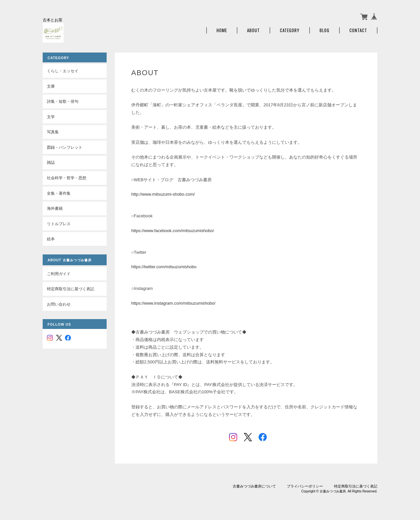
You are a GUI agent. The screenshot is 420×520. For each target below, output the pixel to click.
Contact (358, 30)
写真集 (53, 132)
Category (290, 30)
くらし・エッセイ (63, 71)
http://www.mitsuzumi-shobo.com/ (163, 194)
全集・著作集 (59, 193)
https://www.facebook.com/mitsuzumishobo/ (173, 231)
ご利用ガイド (59, 274)
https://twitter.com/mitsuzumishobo (164, 267)
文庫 (51, 86)
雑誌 (51, 162)
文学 (51, 117)
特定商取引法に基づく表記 (71, 289)
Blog (325, 30)
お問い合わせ (59, 304)
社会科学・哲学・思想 (67, 178)
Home (222, 30)
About (253, 30)
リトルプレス (59, 224)
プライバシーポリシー (305, 486)
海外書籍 (55, 208)
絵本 (51, 239)
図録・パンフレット (65, 147)
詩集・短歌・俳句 (63, 101)
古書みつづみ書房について (254, 486)
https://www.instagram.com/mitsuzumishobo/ (173, 303)
